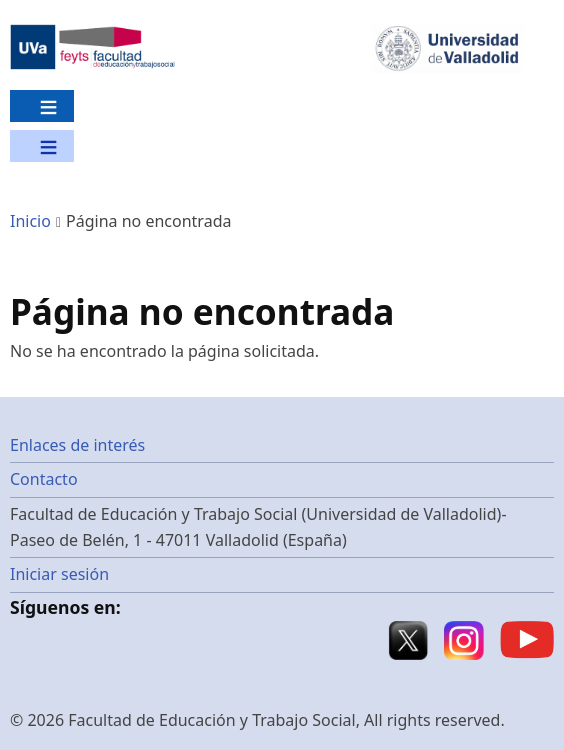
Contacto (44, 479)
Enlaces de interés (77, 445)
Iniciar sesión (59, 574)
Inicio (30, 221)
